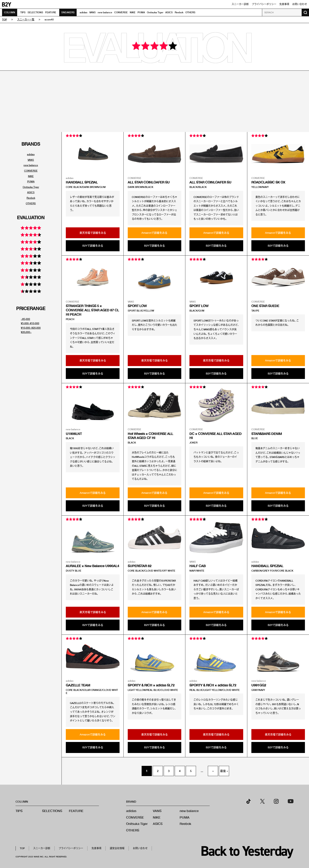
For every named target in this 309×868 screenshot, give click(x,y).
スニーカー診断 (240, 4)
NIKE (133, 12)
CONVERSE (121, 12)
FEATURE (51, 12)
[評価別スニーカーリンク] (31, 229)
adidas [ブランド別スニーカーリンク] (31, 154)
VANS (92, 12)
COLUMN (10, 12)
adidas (83, 12)
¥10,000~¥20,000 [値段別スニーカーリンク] (31, 328)
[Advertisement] (154, 101)
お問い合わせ (300, 4)
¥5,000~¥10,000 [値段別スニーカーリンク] (30, 323)
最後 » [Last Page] (224, 771)
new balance (105, 12)
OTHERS (190, 12)
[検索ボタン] (305, 12)
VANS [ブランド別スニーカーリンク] (31, 160)
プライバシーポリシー (264, 4)
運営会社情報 (117, 848)
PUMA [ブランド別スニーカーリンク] (31, 182)
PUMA (141, 12)
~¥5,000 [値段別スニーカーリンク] (25, 319)
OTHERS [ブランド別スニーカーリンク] (31, 203)
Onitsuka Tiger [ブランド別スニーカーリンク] (31, 187)
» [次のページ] (213, 771)
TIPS (23, 12)
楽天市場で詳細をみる (93, 233)
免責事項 (284, 4)
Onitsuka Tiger (155, 12)
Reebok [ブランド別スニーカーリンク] (31, 198)
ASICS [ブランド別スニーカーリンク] (31, 192)
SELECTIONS (35, 12)
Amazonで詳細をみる (154, 233)
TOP (22, 848)
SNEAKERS (68, 12)
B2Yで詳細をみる (93, 246)
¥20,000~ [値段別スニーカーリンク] (26, 332)
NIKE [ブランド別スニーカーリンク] (31, 176)
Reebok (179, 12)
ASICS (169, 12)
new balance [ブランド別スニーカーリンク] (31, 165)
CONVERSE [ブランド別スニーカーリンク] (31, 171)
